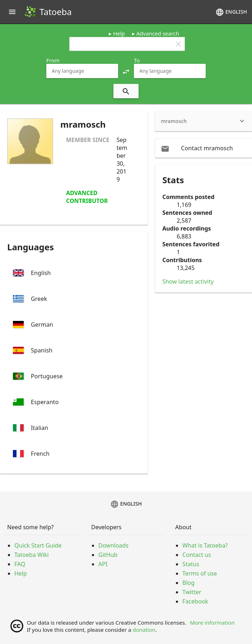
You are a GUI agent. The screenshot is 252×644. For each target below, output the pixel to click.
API (103, 564)
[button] (126, 71)
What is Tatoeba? (205, 545)
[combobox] (82, 71)
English (231, 12)
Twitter (192, 592)
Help (119, 33)
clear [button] (178, 44)
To (137, 60)
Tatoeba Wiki (32, 555)
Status (191, 564)
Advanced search (158, 33)
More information (212, 622)
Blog (188, 583)
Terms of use (200, 573)
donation (144, 630)
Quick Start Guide (38, 545)
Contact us (197, 555)
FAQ (20, 564)
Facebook (195, 601)
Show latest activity (188, 281)
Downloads (113, 545)
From (53, 60)
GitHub (108, 555)
